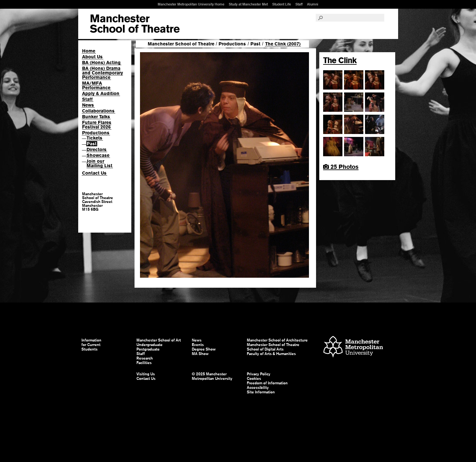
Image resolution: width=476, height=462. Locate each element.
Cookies (254, 379)
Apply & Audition (101, 93)
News (88, 105)
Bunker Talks (96, 117)
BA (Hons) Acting (101, 63)
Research (145, 358)
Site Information (261, 392)
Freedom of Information (267, 383)
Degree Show (204, 349)
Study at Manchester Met (248, 4)
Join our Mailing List (99, 163)
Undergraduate (149, 345)
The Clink (340, 60)
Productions (96, 133)
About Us (92, 57)
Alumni (313, 4)
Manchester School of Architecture (277, 340)
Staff (299, 4)
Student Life (282, 4)
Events (198, 345)
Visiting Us (146, 374)
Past (92, 144)
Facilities (144, 363)
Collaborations (98, 111)
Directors (97, 149)
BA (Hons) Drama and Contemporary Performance (103, 73)
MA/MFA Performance (96, 85)
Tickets (94, 138)
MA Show (200, 354)
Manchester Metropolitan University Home (191, 4)
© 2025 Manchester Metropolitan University (212, 376)
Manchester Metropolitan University (353, 347)
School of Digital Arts (265, 349)
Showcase (98, 155)
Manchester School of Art (135, 24)
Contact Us (94, 173)
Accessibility (258, 388)
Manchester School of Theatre (181, 44)
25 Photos (341, 167)
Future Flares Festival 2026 (97, 125)
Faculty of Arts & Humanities (271, 354)
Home (89, 51)
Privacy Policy (259, 374)
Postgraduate (148, 349)
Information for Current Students (91, 345)
